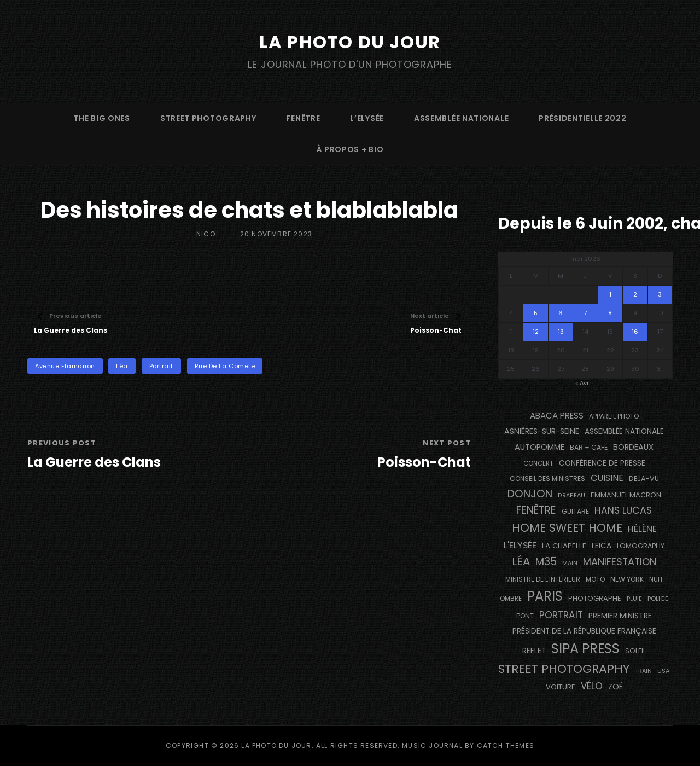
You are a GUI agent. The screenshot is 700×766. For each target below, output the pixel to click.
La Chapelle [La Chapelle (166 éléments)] (564, 546)
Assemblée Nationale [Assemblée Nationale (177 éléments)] (624, 431)
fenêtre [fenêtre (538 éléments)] (536, 510)
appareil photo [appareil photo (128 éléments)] (614, 416)
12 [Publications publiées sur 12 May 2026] (536, 332)
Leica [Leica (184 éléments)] (602, 546)
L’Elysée (367, 118)
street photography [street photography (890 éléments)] (564, 669)
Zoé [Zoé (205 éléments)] (616, 687)
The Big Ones (101, 118)
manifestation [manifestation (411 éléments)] (620, 562)
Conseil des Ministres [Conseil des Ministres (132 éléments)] (547, 478)
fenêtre (303, 118)
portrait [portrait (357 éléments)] (561, 615)
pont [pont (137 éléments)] (525, 616)
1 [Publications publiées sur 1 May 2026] (610, 294)
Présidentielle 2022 (582, 118)
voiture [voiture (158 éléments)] (561, 687)
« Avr (582, 383)
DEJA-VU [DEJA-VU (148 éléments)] (644, 478)
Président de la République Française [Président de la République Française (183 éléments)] (584, 631)
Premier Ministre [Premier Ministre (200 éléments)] (620, 616)
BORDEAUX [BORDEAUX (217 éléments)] (633, 447)
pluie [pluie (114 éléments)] (634, 599)
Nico (206, 234)
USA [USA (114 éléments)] (664, 671)
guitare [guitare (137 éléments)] (575, 511)
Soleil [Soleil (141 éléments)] (635, 651)
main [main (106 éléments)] (570, 563)
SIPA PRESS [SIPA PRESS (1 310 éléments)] (585, 649)
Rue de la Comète (225, 366)
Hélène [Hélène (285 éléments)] (642, 529)
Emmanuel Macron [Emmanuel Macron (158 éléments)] (626, 495)
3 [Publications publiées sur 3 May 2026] (660, 294)
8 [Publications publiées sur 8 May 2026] (610, 313)
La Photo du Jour (350, 42)
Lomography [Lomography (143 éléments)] (641, 546)
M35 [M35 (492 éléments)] (546, 562)
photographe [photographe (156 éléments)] (595, 598)
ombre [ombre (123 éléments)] (511, 599)
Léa (122, 366)
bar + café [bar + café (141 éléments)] (589, 447)
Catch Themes (506, 745)
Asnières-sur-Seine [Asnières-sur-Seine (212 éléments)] (542, 431)
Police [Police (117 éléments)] (658, 599)
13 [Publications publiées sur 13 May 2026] (561, 332)
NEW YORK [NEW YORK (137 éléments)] (627, 579)
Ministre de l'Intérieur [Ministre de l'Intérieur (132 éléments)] (543, 579)
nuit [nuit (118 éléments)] (656, 579)
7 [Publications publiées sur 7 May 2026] (585, 313)
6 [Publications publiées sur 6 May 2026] (561, 313)
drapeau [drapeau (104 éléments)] (571, 495)
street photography (208, 118)
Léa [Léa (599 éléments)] (521, 561)
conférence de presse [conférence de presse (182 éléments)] (602, 463)
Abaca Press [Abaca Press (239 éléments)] (557, 416)
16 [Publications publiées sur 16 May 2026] (635, 332)
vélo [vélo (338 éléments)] (592, 686)
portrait (161, 366)
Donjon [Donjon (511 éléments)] (530, 494)
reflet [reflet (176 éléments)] (534, 651)
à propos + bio (350, 149)
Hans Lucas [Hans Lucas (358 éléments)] (623, 510)
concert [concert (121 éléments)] (538, 463)
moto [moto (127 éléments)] (595, 579)
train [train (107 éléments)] (643, 671)
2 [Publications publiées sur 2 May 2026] (635, 294)
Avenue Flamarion (65, 366)
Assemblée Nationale (461, 118)
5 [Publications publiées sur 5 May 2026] (536, 313)
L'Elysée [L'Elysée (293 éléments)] (520, 545)
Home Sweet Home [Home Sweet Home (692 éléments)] (567, 528)
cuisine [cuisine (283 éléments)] (607, 478)
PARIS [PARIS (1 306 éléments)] (545, 596)
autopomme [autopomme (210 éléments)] (539, 447)
